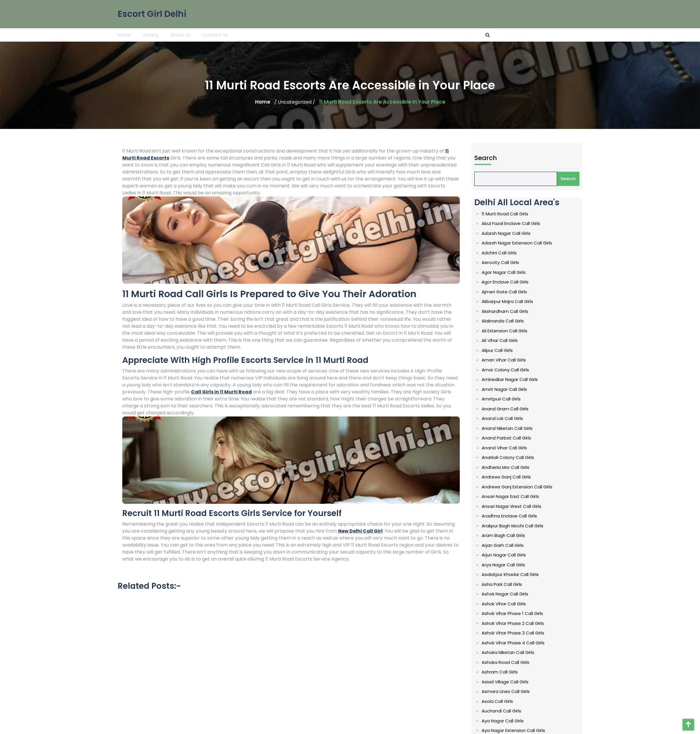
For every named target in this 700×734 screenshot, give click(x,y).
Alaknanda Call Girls (508, 321)
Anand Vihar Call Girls (509, 448)
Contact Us (215, 34)
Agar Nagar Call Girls (509, 272)
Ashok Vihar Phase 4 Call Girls (518, 643)
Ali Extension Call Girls (509, 331)
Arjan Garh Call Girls (508, 545)
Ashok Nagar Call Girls (510, 594)
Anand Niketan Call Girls (512, 428)
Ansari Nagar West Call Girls (516, 506)
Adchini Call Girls (504, 253)
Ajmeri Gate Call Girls (509, 292)
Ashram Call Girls (505, 672)
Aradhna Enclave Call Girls (514, 516)
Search (491, 158)
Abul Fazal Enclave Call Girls (516, 223)
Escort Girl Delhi (152, 13)
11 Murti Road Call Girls (510, 214)
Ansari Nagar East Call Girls (515, 496)
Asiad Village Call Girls (510, 682)
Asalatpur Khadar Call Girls (515, 574)
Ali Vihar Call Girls (505, 340)
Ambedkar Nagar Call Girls (515, 379)
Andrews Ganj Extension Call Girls (522, 487)
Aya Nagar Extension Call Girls (518, 730)
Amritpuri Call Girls (506, 399)
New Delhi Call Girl (360, 531)
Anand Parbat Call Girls (511, 438)
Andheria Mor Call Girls (510, 467)
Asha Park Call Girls (507, 584)
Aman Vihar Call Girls (509, 360)
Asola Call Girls (502, 701)
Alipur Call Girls (502, 350)
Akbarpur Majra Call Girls (512, 301)
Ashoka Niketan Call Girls (513, 652)
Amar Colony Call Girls (510, 370)
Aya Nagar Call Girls (508, 721)
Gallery (151, 34)
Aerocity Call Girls (505, 262)
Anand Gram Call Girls (510, 409)
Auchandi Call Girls (506, 711)
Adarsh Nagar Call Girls (511, 233)
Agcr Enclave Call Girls (510, 282)
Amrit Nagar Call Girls (509, 389)
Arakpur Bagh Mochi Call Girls (517, 526)
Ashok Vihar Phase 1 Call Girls (517, 613)
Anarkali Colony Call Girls (513, 457)
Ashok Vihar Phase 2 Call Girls (518, 623)
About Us (181, 34)
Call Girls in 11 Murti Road (221, 392)
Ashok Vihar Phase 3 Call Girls (518, 633)
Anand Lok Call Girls (507, 418)
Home (124, 34)
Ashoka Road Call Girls (510, 662)
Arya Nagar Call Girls (508, 565)
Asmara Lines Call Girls (511, 691)
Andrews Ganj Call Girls (511, 477)
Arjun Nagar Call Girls (509, 555)
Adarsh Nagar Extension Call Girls (522, 243)
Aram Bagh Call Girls (508, 535)
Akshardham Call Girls (510, 311)
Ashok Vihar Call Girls (509, 604)
